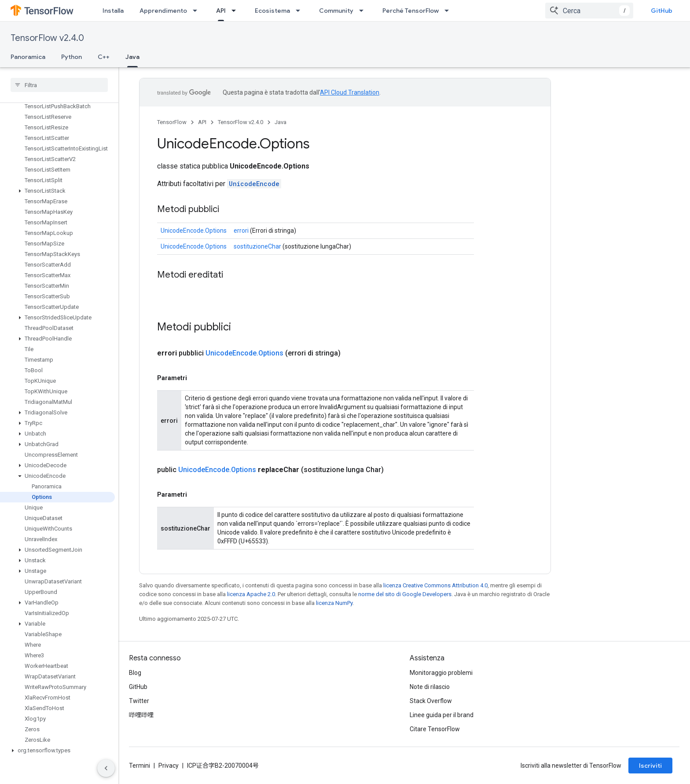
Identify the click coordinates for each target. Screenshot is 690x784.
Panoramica (28, 57)
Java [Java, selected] (132, 57)
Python (72, 57)
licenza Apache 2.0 (251, 594)
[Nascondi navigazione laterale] (106, 768)
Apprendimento (163, 11)
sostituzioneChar (257, 246)
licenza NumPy (334, 603)
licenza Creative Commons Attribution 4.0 (435, 585)
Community (336, 11)
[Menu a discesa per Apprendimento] (198, 11)
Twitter (139, 701)
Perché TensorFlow (411, 11)
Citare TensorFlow (435, 729)
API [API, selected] (221, 11)
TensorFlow (172, 122)
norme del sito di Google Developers (405, 594)
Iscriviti (650, 766)
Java (281, 122)
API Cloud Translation (350, 92)
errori (241, 231)
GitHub (662, 11)
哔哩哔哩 (141, 715)
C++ (104, 57)
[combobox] (589, 11)
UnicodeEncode (254, 184)
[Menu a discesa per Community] (364, 11)
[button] (57, 191)
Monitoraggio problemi (441, 673)
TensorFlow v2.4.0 (47, 38)
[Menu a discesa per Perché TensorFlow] (449, 11)
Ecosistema (272, 11)
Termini (139, 766)
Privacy (169, 766)
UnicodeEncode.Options (194, 231)
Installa (113, 11)
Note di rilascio (430, 687)
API (202, 122)
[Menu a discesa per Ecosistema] (301, 11)
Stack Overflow (431, 701)
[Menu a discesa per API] (236, 11)
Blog (135, 673)
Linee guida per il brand (442, 715)
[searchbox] (59, 85)
